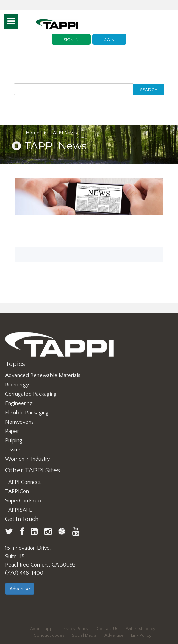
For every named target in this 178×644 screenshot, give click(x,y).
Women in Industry (27, 459)
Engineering (19, 403)
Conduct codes (49, 635)
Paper (12, 431)
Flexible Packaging (27, 413)
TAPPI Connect (23, 482)
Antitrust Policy (141, 629)
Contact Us (107, 629)
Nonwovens (19, 422)
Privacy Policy (75, 629)
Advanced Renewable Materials (43, 375)
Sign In (71, 39)
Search (149, 89)
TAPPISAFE (19, 510)
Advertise (20, 589)
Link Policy (141, 635)
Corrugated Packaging (31, 394)
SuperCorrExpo (23, 501)
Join (109, 39)
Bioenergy (17, 385)
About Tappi (42, 629)
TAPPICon (17, 491)
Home (36, 133)
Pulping (14, 440)
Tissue (13, 450)
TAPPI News (64, 133)
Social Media (84, 635)
